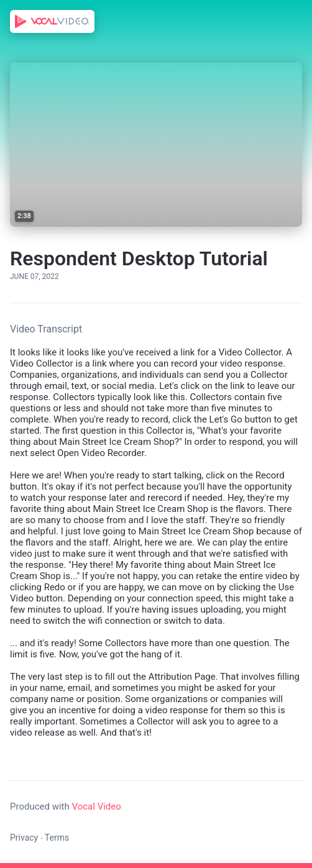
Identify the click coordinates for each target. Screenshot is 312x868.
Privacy (24, 838)
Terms (57, 838)
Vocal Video (96, 806)
